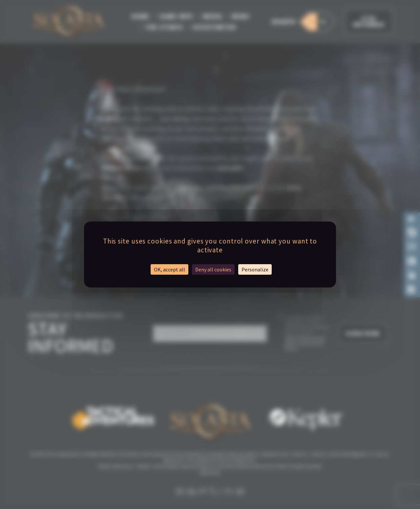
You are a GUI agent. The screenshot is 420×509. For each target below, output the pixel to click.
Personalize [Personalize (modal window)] (255, 269)
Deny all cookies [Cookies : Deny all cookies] (213, 269)
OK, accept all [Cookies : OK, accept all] (169, 269)
